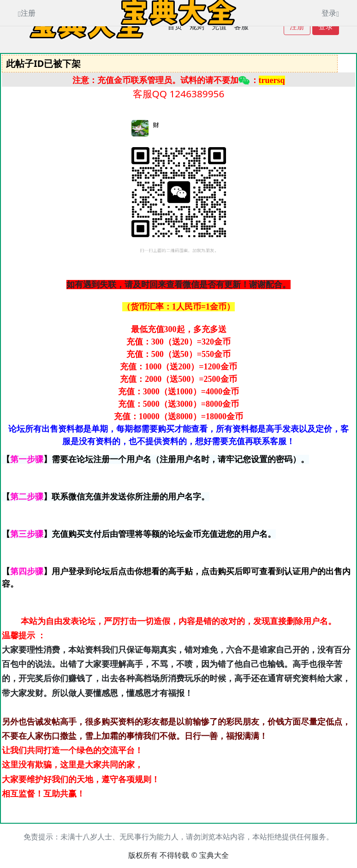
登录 (326, 26)
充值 (219, 26)
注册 (297, 26)
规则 (197, 26)
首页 (175, 26)
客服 (241, 26)
